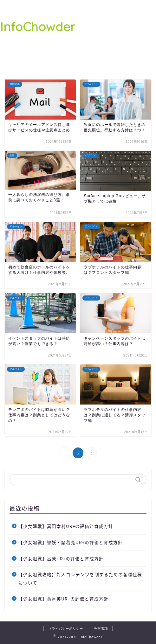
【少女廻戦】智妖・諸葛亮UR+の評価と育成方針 (71, 542)
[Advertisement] (116, 38)
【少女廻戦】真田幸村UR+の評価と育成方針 (66, 526)
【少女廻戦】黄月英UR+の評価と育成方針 (63, 599)
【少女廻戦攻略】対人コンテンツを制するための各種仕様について (80, 578)
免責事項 (101, 629)
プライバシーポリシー (66, 629)
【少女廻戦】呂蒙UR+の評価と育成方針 (61, 558)
